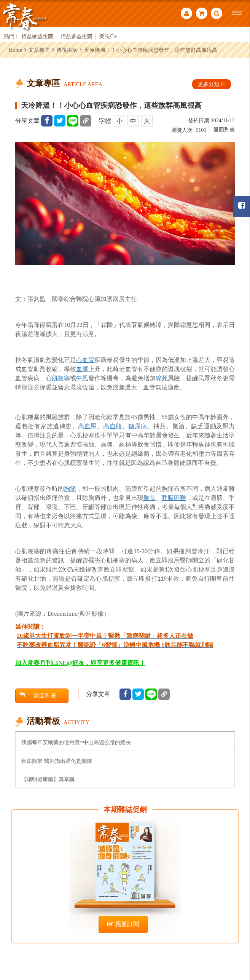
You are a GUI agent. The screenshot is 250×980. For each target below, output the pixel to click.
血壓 (82, 369)
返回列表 (224, 130)
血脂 (116, 426)
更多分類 (212, 84)
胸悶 (150, 498)
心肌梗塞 (58, 378)
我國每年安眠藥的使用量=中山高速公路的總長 (76, 742)
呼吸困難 (174, 498)
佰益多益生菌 (76, 36)
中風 (82, 378)
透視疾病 (67, 50)
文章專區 (39, 50)
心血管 (85, 360)
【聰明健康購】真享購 (48, 779)
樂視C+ (108, 36)
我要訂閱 (123, 924)
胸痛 (70, 489)
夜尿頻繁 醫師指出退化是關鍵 (57, 761)
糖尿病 (138, 426)
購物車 (202, 13)
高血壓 (88, 426)
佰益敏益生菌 (37, 36)
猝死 (162, 378)
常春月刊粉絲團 (242, 206)
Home (15, 50)
